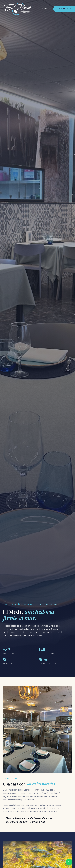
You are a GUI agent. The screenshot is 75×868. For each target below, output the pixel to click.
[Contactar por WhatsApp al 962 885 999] (69, 862)
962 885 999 (47, 9)
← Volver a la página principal (18, 604)
